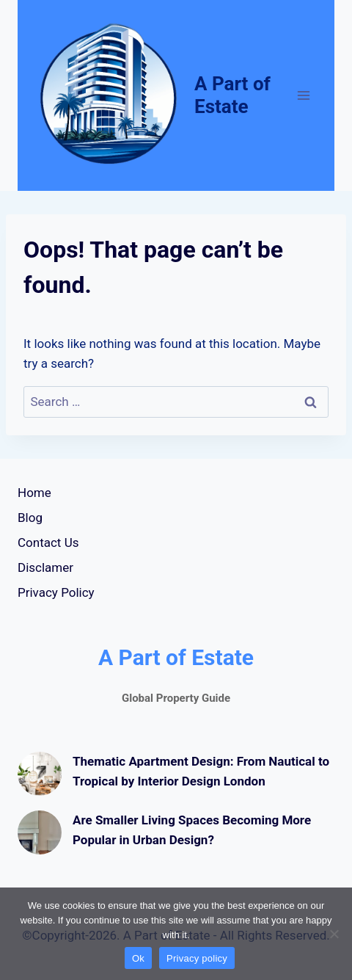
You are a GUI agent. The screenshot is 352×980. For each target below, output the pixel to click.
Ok (138, 958)
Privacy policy (197, 958)
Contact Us (48, 542)
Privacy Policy (56, 592)
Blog (30, 518)
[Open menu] (303, 95)
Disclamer (45, 567)
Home (34, 493)
